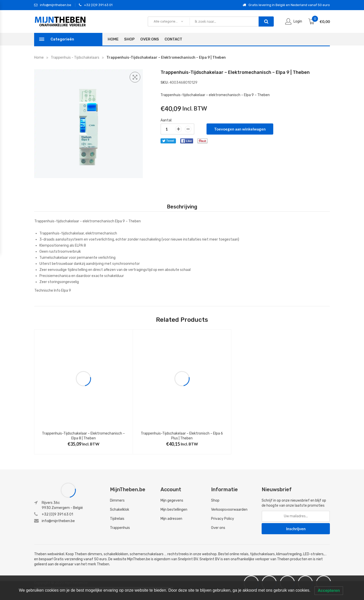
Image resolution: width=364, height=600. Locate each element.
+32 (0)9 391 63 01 (96, 5)
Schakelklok (120, 510)
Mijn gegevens (172, 500)
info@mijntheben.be (53, 5)
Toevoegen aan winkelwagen (240, 129)
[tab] (182, 207)
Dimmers (117, 500)
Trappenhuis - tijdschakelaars (75, 58)
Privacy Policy (223, 519)
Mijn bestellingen (174, 510)
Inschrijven (296, 529)
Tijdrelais (117, 519)
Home (113, 39)
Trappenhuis (120, 528)
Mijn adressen (171, 519)
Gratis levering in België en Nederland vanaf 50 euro (286, 5)
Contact (173, 39)
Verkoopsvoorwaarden (229, 510)
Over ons (218, 528)
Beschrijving (182, 207)
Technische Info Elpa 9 (53, 291)
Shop (129, 39)
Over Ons (150, 39)
